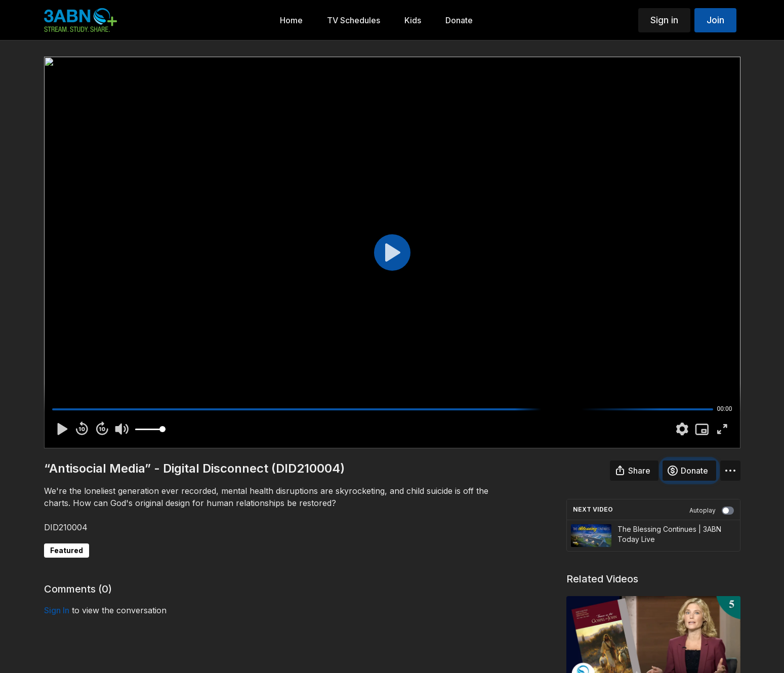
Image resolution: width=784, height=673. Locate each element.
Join (715, 20)
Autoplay (712, 511)
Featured (67, 550)
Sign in (664, 20)
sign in (57, 610)
